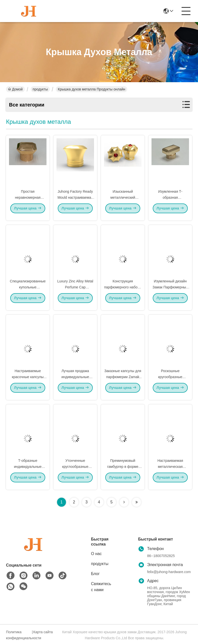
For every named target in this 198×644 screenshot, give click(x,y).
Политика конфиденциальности (18, 635)
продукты (40, 89)
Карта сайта (43, 632)
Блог (95, 574)
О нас (96, 554)
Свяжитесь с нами (101, 587)
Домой (15, 89)
